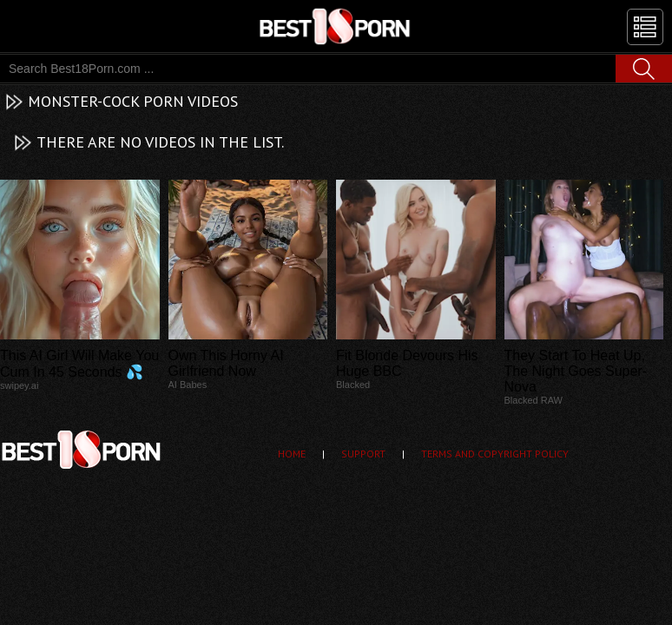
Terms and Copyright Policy (495, 454)
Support (363, 454)
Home (292, 454)
